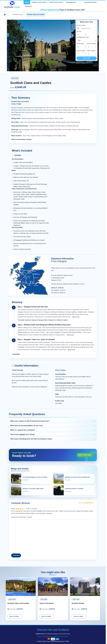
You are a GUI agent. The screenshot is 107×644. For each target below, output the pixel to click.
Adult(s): (79, 31)
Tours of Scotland (39, 2)
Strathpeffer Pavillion (17, 68)
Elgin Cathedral (17, 61)
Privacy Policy (42, 636)
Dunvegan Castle (17, 42)
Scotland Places (90, 2)
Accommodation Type (83, 37)
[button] (16, 354)
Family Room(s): (91, 51)
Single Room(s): (81, 51)
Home (27, 2)
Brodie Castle (17, 50)
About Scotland (56, 2)
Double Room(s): (92, 44)
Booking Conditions (62, 636)
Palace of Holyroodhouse (17, 35)
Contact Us (51, 636)
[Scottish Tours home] (12, 4)
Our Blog (28, 6)
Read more (76, 317)
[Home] (5, 15)
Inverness (17, 57)
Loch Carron (17, 65)
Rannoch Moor (17, 46)
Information (71, 2)
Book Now (87, 58)
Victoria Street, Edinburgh (17, 53)
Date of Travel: (81, 25)
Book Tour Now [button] (85, 455)
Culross (17, 38)
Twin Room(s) (80, 44)
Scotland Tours (16, 14)
